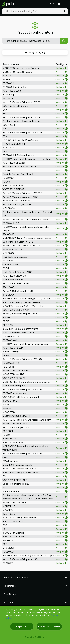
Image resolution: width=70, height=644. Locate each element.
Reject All (22, 626)
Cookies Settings (35, 637)
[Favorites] (52, 4)
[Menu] (66, 4)
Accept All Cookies (49, 626)
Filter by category (35, 52)
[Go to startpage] (8, 4)
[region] (35, 625)
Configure (61, 68)
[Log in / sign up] (59, 4)
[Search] (64, 11)
